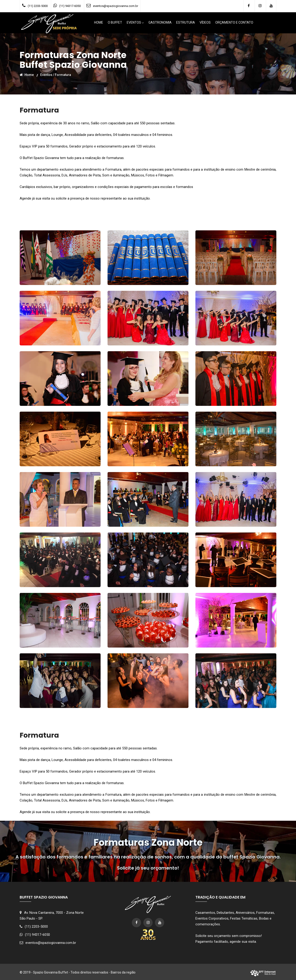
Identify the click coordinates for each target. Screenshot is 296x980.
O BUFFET (115, 23)
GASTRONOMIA (160, 23)
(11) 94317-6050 (70, 6)
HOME (99, 23)
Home (27, 75)
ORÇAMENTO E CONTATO (234, 23)
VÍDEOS (205, 23)
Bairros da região (123, 972)
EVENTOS (135, 23)
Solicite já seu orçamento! (148, 868)
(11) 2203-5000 (38, 6)
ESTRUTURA (186, 23)
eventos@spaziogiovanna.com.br (116, 6)
